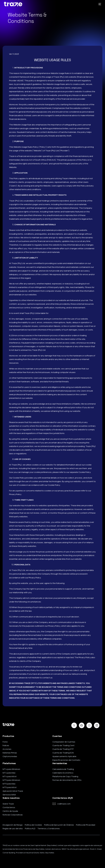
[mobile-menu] (99, 4)
